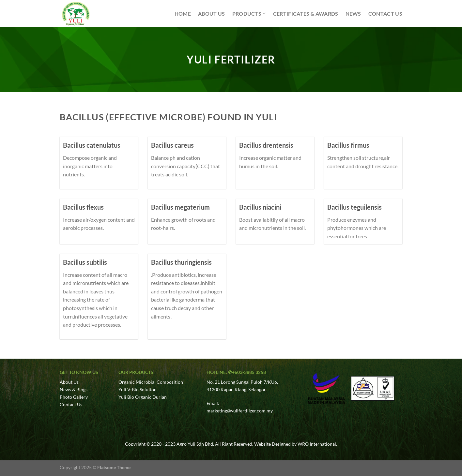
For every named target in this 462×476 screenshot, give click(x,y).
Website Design (270, 444)
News (353, 14)
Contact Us (385, 14)
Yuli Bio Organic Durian (143, 397)
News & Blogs (74, 389)
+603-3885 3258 (249, 372)
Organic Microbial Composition (151, 382)
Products (249, 14)
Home (183, 14)
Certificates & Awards (306, 14)
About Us (212, 14)
